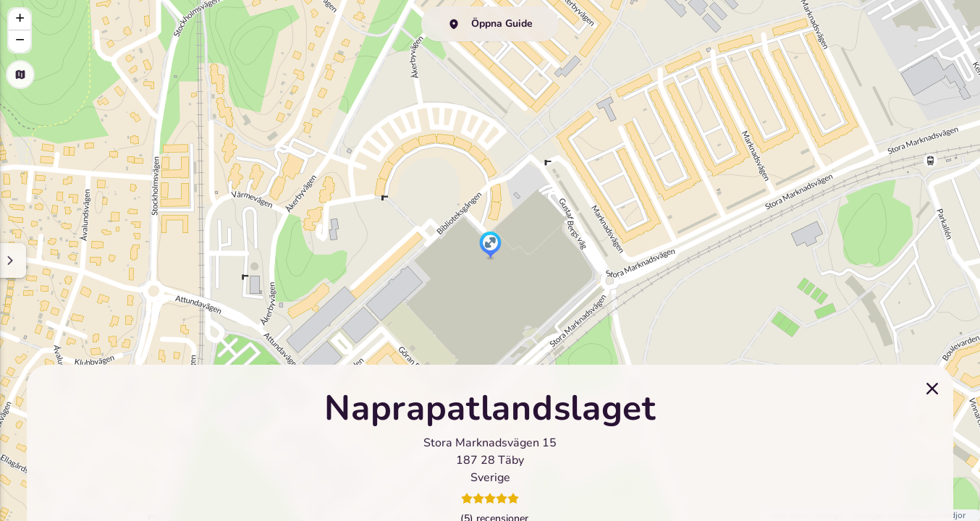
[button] (490, 246)
